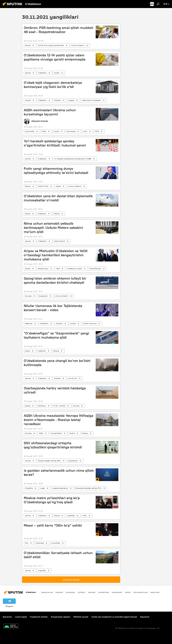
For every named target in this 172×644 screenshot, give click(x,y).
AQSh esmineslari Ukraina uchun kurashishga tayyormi (50, 112)
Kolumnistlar (30, 131)
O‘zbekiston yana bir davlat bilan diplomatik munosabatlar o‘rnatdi (58, 198)
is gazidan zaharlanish (60, 488)
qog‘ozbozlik (73, 461)
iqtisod (58, 186)
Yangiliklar (47, 592)
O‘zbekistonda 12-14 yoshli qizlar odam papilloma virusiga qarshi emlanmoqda (55, 57)
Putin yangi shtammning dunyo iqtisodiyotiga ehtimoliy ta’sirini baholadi (56, 171)
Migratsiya (104, 592)
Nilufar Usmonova (90, 323)
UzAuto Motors (60, 241)
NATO (97, 131)
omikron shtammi (78, 45)
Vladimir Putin (43, 186)
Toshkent (57, 378)
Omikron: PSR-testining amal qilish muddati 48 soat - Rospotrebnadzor (59, 30)
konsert (73, 323)
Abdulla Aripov (43, 269)
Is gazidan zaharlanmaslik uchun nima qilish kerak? (59, 473)
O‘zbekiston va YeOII (75, 269)
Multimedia (40, 543)
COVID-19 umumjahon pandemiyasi (51, 45)
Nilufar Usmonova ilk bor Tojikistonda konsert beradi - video (53, 308)
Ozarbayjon (42, 406)
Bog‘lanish (7, 617)
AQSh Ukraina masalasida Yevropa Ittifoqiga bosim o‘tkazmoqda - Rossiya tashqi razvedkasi (59, 420)
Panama (57, 214)
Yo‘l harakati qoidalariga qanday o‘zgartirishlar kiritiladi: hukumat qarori (55, 143)
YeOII (58, 269)
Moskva (57, 516)
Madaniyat (29, 323)
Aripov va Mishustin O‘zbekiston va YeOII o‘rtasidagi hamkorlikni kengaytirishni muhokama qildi (56, 255)
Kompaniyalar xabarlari (61, 617)
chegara (71, 100)
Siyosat (28, 214)
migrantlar (71, 516)
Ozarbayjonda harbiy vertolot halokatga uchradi (55, 390)
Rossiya (28, 45)
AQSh (44, 131)
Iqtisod (27, 351)
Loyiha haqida (21, 617)
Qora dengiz (71, 131)
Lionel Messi (56, 543)
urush (85, 131)
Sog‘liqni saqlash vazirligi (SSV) (50, 461)
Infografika (29, 488)
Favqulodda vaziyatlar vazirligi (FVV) (89, 488)
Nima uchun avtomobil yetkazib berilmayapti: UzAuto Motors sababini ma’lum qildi (53, 228)
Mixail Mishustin (95, 269)
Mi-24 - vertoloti (59, 406)
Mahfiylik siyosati (81, 617)
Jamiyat (28, 73)
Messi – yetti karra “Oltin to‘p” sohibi (53, 525)
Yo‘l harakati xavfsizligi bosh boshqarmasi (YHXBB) (73, 159)
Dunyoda (28, 296)
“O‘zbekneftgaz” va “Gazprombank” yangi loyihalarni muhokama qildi (56, 335)
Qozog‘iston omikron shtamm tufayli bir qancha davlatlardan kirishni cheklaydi (55, 280)
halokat (28, 406)
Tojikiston (58, 100)
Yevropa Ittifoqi (56, 433)
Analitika (155, 592)
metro (85, 516)
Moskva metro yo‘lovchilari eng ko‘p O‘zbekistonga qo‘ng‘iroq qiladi (52, 500)
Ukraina (56, 131)
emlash (57, 73)
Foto (27, 543)
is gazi (43, 488)
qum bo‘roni (73, 378)
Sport (128, 592)
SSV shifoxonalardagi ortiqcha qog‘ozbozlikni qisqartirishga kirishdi (53, 445)
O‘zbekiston (42, 73)
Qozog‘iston (43, 296)
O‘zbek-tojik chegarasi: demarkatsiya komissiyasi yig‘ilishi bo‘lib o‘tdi (53, 85)
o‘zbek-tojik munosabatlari (91, 100)
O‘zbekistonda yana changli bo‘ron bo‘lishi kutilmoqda (57, 363)
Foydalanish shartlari (39, 617)
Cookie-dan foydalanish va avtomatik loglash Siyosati (114, 617)
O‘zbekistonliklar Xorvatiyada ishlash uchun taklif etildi (58, 555)
